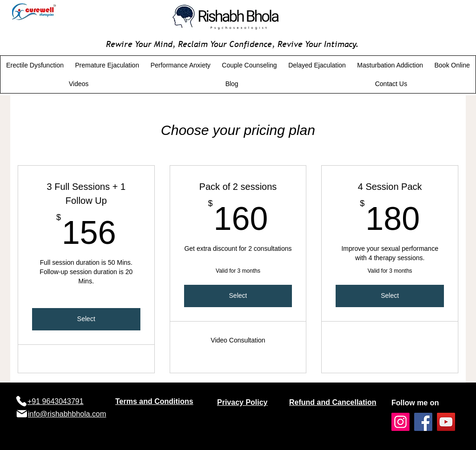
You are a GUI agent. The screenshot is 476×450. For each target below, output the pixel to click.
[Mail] (22, 414)
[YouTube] (446, 422)
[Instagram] (400, 422)
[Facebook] (423, 422)
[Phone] (21, 401)
